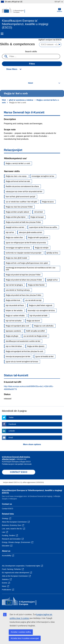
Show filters (12, 69)
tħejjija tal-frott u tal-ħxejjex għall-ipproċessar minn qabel (27, 263)
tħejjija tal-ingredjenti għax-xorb (17, 326)
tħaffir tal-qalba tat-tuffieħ (35, 331)
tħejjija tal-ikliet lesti (13, 300)
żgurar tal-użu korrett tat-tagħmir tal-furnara (22, 362)
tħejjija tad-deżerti (33, 321)
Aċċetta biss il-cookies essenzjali (25, 638)
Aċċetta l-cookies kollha (21, 632)
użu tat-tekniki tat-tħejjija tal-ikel (35, 336)
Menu (2, 34)
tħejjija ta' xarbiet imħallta (15, 316)
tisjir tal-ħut (10, 232)
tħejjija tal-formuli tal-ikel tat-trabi (18, 181)
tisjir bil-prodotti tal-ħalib (38, 316)
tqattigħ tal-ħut (52, 280)
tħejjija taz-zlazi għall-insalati (16, 258)
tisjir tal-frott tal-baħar (14, 321)
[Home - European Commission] (14, 10)
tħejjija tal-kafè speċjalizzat (38, 238)
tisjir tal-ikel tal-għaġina (14, 285)
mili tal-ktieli (38, 212)
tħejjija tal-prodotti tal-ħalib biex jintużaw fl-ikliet (23, 222)
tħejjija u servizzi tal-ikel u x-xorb (18, 163)
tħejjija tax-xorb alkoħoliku (44, 326)
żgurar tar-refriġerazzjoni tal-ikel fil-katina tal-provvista (26, 243)
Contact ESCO (8, 509)
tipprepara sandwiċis (13, 331)
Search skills (31, 52)
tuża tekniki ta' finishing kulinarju (18, 290)
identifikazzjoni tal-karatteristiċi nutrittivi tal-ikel (23, 341)
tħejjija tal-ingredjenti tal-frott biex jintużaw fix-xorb (24, 351)
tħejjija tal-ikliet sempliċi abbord (17, 212)
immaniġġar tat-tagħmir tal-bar (43, 176)
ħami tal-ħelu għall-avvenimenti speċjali (20, 197)
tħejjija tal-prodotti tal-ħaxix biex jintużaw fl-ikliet (23, 295)
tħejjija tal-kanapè (37, 217)
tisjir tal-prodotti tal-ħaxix (15, 305)
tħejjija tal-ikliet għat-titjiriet (16, 217)
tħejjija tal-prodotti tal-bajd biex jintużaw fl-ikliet (23, 275)
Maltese (60, 10)
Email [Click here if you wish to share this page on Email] (11, 438)
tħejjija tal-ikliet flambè (36, 285)
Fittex (32, 64)
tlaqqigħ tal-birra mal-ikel (15, 227)
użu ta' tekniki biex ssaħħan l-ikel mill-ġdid (21, 202)
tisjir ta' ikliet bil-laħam (14, 346)
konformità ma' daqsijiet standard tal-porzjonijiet (24, 253)
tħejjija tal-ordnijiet (42, 248)
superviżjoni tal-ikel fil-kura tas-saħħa (43, 227)
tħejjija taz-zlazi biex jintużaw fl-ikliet (19, 207)
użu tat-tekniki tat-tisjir (33, 300)
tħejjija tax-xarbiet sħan (14, 238)
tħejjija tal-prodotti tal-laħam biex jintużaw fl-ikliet (24, 280)
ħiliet (4, 100)
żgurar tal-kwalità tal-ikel (44, 356)
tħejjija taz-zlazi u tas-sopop (16, 176)
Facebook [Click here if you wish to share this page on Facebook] (12, 424)
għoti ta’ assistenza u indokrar (21, 100)
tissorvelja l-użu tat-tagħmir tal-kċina (41, 311)
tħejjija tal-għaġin (12, 336)
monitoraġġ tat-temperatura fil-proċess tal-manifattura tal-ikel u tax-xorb (31, 269)
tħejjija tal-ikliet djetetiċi (36, 346)
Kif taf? (59, 2)
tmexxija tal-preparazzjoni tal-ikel (18, 356)
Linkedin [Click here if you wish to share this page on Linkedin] (12, 431)
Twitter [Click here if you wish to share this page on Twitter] (11, 417)
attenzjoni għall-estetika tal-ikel (30, 232)
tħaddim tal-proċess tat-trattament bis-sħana (22, 186)
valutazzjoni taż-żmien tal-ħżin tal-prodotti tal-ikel (24, 192)
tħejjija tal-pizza (48, 202)
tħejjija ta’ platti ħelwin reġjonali (41, 305)
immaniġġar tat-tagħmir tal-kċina (18, 248)
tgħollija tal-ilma (52, 253)
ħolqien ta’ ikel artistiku (14, 311)
